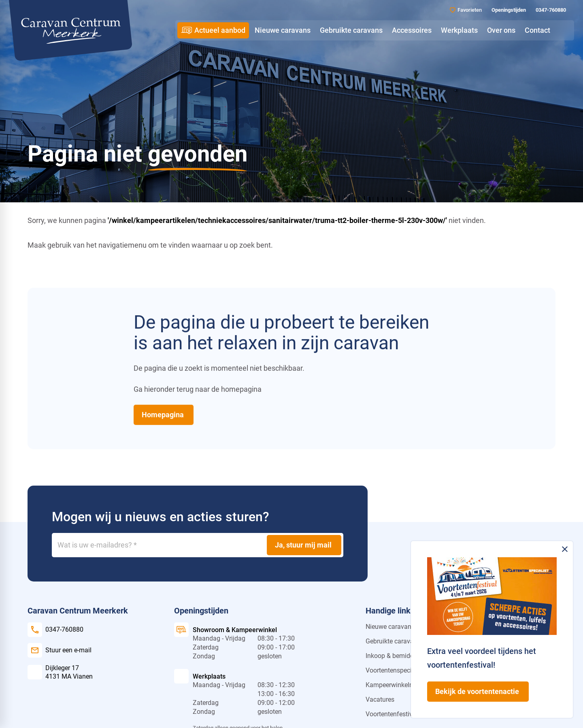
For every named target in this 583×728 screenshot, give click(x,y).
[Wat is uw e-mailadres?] (198, 545)
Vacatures (380, 699)
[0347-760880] (550, 10)
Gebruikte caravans (393, 641)
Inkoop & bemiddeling (397, 656)
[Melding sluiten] (565, 549)
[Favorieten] (466, 10)
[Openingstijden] (508, 10)
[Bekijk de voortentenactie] (478, 692)
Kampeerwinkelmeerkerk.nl (404, 685)
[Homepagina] (164, 415)
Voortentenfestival (392, 714)
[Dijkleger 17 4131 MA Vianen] (60, 672)
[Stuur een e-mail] (60, 650)
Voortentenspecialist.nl (398, 670)
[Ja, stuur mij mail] (304, 545)
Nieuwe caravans (390, 627)
